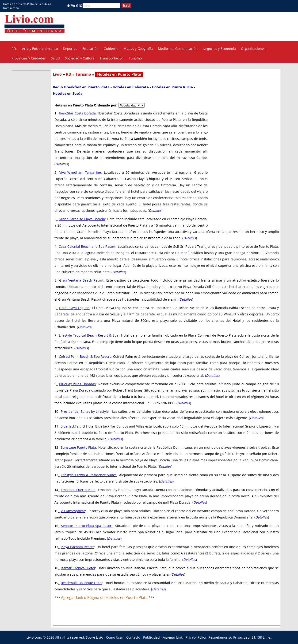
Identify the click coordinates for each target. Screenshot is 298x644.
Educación (90, 49)
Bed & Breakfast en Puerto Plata (81, 87)
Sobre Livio (94, 637)
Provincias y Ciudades (29, 58)
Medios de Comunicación (178, 49)
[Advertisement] (197, 26)
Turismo (135, 58)
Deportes (70, 49)
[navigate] (132, 105)
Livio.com (34, 637)
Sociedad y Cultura (80, 58)
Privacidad (241, 637)
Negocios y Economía (219, 49)
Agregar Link (173, 637)
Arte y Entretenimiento (40, 49)
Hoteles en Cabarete (131, 87)
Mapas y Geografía (138, 49)
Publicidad (151, 637)
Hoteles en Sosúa (68, 93)
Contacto (133, 637)
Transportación (112, 58)
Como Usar (115, 637)
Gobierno (111, 49)
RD (14, 49)
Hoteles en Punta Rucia (172, 87)
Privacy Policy (196, 637)
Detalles (62, 164)
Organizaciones (253, 49)
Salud (55, 58)
